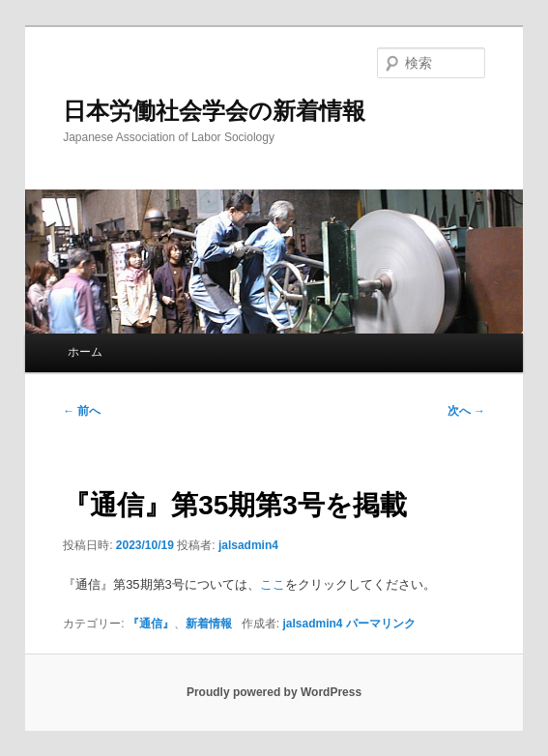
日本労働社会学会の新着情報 (214, 111)
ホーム (85, 352)
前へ (82, 411)
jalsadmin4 (248, 545)
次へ (466, 411)
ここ (273, 584)
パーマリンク (381, 624)
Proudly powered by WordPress (274, 692)
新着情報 (209, 624)
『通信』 (151, 624)
